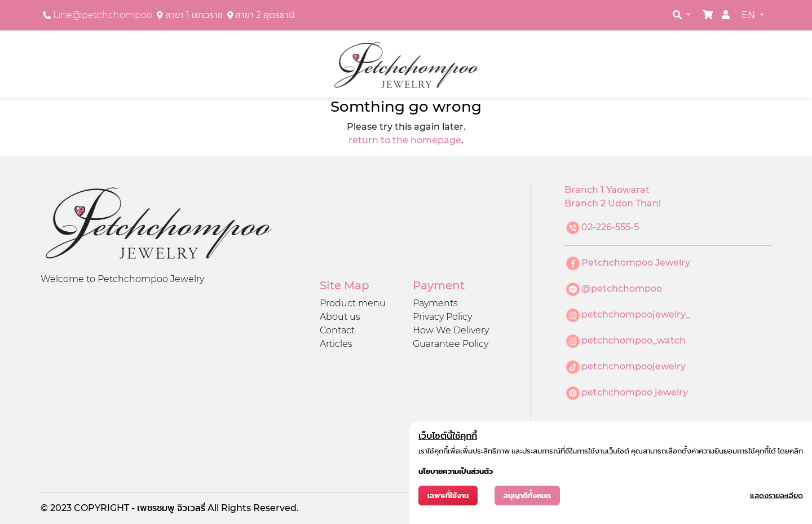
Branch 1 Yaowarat (607, 190)
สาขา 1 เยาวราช (194, 15)
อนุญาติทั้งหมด (527, 496)
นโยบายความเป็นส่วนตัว (456, 471)
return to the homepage (405, 140)
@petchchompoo (622, 289)
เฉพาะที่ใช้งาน (448, 496)
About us (340, 317)
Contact (337, 330)
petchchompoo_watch (634, 340)
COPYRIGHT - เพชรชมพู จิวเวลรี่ (141, 508)
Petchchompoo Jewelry (636, 263)
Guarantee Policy (451, 344)
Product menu (353, 303)
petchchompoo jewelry (635, 392)
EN (749, 15)
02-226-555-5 (610, 227)
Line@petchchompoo (103, 15)
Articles (336, 344)
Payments (435, 303)
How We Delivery (451, 330)
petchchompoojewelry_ (636, 314)
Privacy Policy (442, 317)
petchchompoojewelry (634, 366)
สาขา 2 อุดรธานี (265, 15)
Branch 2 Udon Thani (613, 203)
